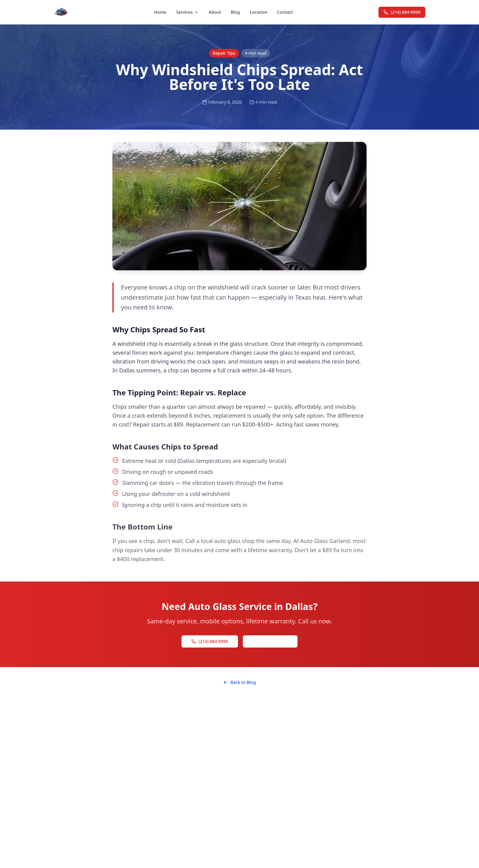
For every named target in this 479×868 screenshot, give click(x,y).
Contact (285, 12)
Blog (236, 12)
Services (187, 12)
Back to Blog (239, 682)
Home (160, 12)
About (215, 12)
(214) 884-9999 (402, 12)
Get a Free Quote (270, 641)
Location (259, 12)
